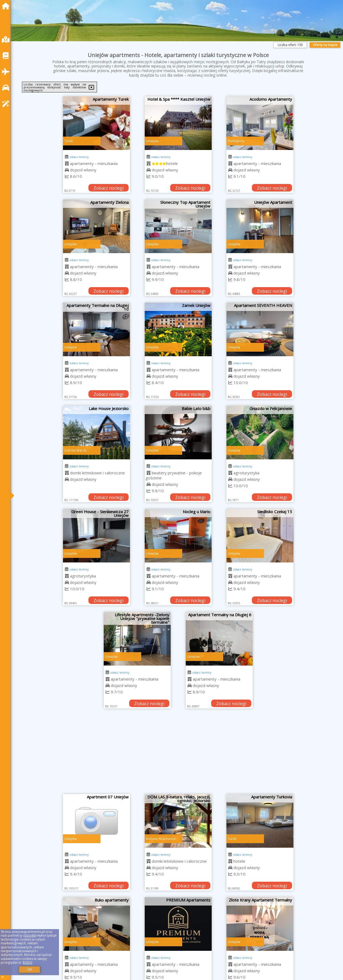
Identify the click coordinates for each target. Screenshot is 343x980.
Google (30, 935)
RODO (28, 962)
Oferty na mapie (325, 45)
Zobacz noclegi (109, 188)
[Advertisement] (178, 754)
